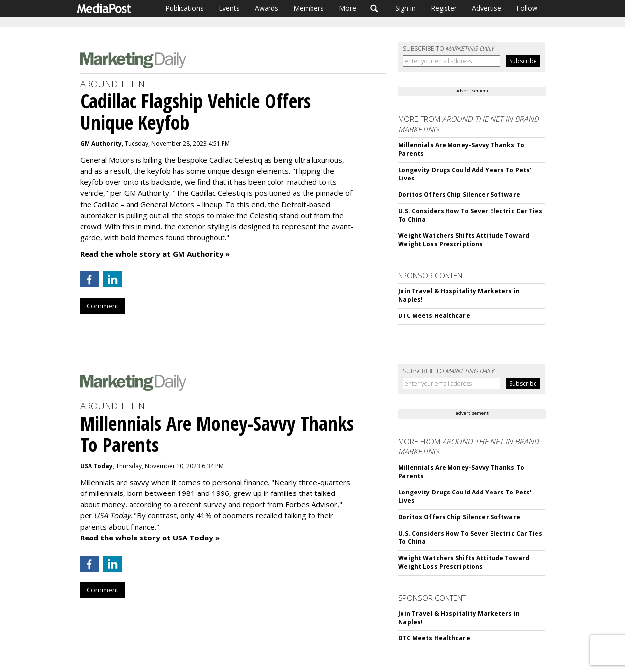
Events (229, 8)
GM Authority (101, 144)
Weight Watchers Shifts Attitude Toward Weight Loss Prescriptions (464, 240)
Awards (267, 8)
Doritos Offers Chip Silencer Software (459, 195)
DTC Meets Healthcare (434, 316)
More (347, 8)
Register (444, 8)
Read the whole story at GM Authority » (155, 254)
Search (375, 8)
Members (309, 8)
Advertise (487, 8)
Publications (184, 8)
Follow (527, 8)
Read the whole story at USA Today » (150, 538)
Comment (102, 306)
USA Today (96, 466)
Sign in (405, 8)
